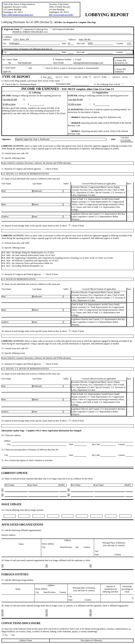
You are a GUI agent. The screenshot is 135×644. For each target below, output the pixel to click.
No (5, 635)
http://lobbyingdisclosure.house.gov (18, 15)
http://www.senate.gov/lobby (61, 15)
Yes (12, 635)
